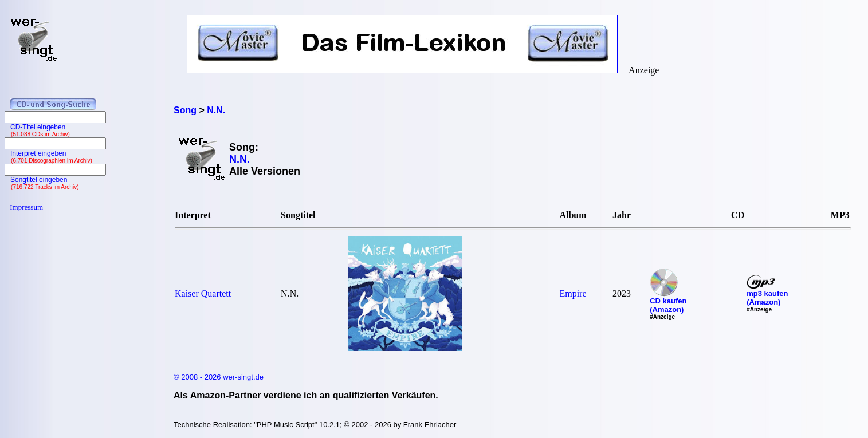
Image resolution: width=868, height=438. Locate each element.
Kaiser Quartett (203, 293)
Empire (573, 293)
